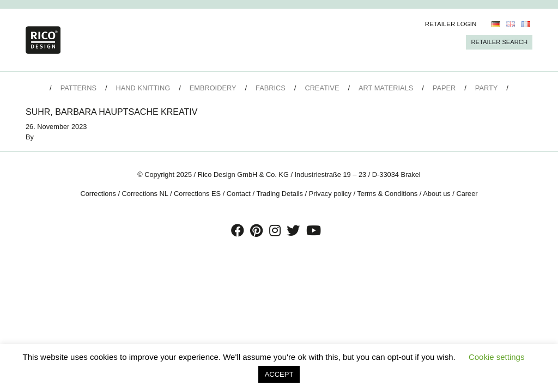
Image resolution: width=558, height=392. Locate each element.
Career (467, 194)
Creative (322, 88)
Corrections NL (145, 194)
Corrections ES (197, 194)
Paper (444, 88)
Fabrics (271, 88)
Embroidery (213, 88)
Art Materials (386, 88)
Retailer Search (499, 42)
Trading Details (280, 194)
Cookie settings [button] (497, 357)
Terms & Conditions (387, 194)
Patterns (78, 88)
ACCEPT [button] (279, 374)
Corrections (98, 194)
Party (486, 88)
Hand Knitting (143, 88)
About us (437, 194)
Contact (239, 194)
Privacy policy (330, 194)
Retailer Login (451, 24)
